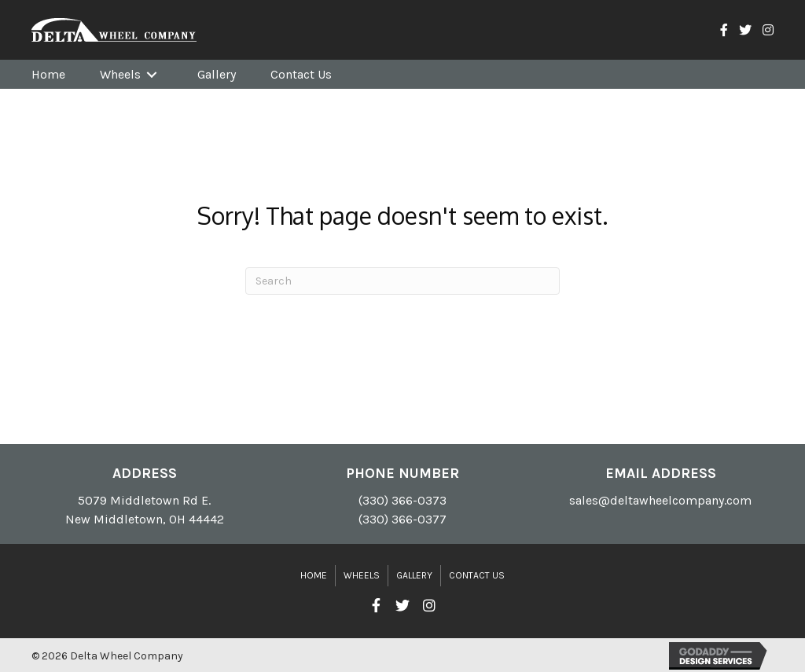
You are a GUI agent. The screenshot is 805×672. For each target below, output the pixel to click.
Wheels (362, 575)
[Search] (402, 281)
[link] (48, 74)
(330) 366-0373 (402, 500)
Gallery (414, 575)
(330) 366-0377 (402, 519)
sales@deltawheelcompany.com (660, 500)
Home (314, 575)
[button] (376, 606)
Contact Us (477, 575)
